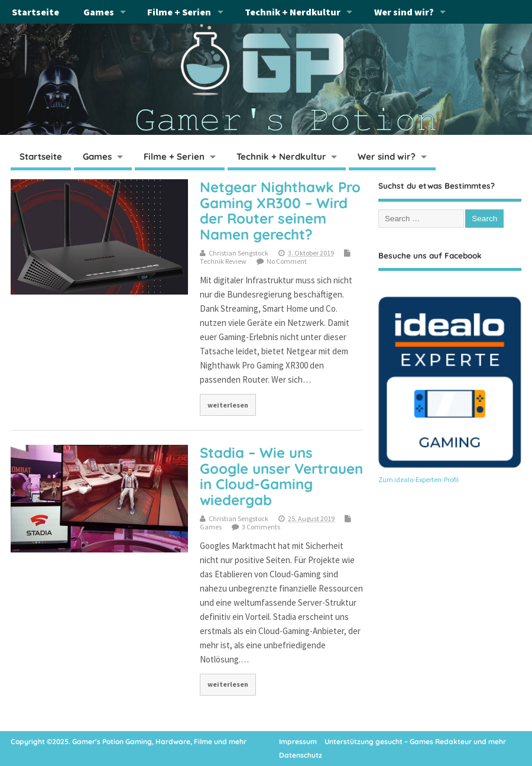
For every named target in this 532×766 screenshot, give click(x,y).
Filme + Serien (179, 12)
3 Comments (261, 527)
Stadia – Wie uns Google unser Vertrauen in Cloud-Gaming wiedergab (281, 476)
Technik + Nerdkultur (293, 12)
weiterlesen (228, 405)
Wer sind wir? (404, 12)
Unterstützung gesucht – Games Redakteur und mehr (415, 741)
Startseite (35, 12)
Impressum (298, 741)
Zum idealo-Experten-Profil (419, 479)
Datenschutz (301, 755)
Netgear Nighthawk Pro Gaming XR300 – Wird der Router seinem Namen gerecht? (280, 210)
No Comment (287, 261)
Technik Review (223, 261)
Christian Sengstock (239, 253)
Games (99, 12)
